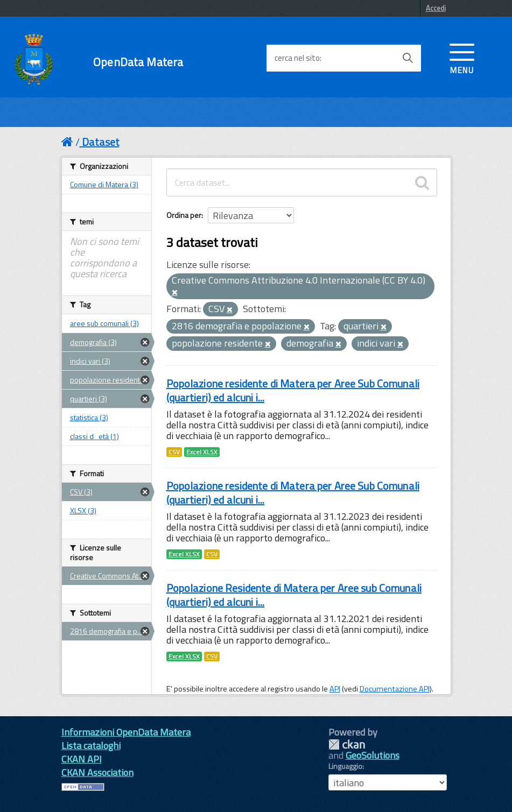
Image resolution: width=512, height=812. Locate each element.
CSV (174, 452)
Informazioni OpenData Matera (126, 732)
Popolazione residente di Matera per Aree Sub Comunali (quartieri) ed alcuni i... (293, 390)
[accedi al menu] (462, 58)
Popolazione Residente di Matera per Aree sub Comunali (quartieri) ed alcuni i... (294, 595)
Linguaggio (345, 766)
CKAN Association (97, 772)
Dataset (101, 142)
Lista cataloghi (91, 746)
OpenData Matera (138, 62)
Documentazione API (395, 689)
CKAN (347, 744)
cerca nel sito (297, 58)
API (335, 689)
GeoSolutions (373, 755)
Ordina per (184, 215)
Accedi (436, 8)
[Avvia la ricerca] (408, 58)
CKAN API (82, 759)
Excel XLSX (202, 452)
